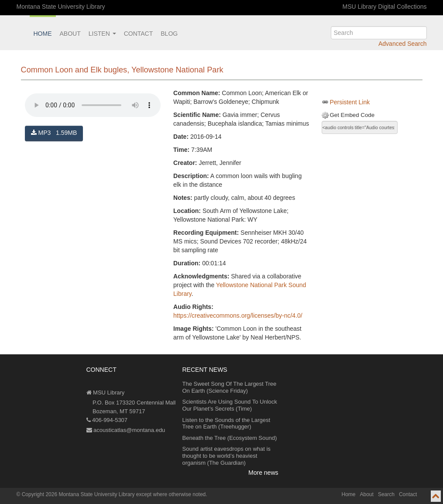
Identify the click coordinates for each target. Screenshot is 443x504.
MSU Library (106, 393)
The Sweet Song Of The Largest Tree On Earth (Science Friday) (230, 387)
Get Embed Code (352, 115)
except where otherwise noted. (172, 494)
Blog (169, 34)
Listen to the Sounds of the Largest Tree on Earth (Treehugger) (227, 423)
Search (386, 494)
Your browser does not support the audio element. (93, 105)
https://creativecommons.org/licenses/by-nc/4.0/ (238, 315)
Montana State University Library (61, 7)
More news (263, 473)
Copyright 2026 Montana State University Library (78, 494)
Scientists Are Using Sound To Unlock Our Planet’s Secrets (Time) (230, 405)
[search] (379, 33)
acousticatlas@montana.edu (126, 430)
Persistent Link (350, 102)
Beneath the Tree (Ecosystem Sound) (230, 438)
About (70, 34)
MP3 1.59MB (54, 133)
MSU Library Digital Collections (385, 7)
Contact (139, 34)
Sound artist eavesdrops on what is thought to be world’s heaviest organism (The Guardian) (227, 456)
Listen (102, 34)
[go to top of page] (436, 496)
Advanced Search (403, 44)
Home (43, 34)
